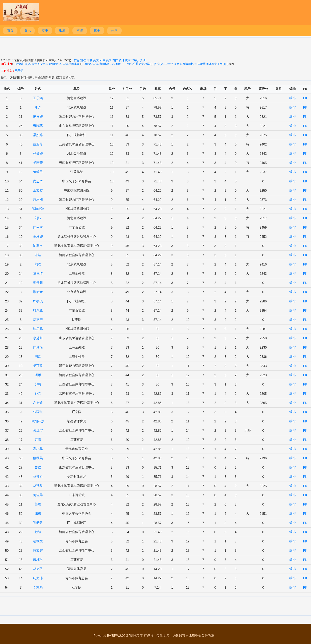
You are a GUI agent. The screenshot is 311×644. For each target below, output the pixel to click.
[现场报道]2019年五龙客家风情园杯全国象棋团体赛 (47, 64)
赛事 (45, 30)
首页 (10, 30)
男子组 (19, 71)
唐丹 (38, 107)
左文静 (38, 403)
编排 (293, 98)
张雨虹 (38, 412)
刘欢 (38, 264)
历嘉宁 (38, 320)
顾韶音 (38, 292)
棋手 (97, 30)
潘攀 (38, 375)
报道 (62, 30)
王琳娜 (38, 237)
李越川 (38, 338)
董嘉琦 (38, 273)
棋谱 (80, 30)
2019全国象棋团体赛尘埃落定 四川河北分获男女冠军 (117, 64)
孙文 (38, 393)
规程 (83, 60)
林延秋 (38, 486)
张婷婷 (38, 153)
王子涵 (38, 98)
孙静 (38, 532)
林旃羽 (38, 569)
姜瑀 (38, 504)
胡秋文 (38, 541)
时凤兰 (38, 310)
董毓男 (38, 172)
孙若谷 (38, 523)
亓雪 (38, 440)
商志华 (38, 181)
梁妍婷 (38, 135)
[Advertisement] (155, 47)
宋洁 (38, 255)
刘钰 (38, 218)
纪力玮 (38, 578)
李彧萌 (38, 587)
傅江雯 (38, 430)
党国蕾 (38, 163)
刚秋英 (38, 458)
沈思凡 (38, 329)
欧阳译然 (38, 421)
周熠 (38, 357)
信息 (77, 60)
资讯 (27, 30)
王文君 (38, 190)
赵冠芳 (38, 144)
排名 (89, 60)
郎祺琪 (38, 301)
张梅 (38, 513)
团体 (102, 60)
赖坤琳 (38, 560)
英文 (96, 60)
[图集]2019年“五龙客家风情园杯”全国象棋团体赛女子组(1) (190, 64)
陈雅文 (38, 246)
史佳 (38, 467)
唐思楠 (38, 200)
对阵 (115, 60)
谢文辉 (38, 550)
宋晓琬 (38, 126)
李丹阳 (38, 283)
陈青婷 (38, 116)
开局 (114, 30)
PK (305, 98)
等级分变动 (138, 60)
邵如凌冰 (38, 209)
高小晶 (38, 449)
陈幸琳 (38, 227)
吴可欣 (38, 366)
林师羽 (38, 477)
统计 (122, 60)
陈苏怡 (38, 347)
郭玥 (38, 384)
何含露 (38, 495)
